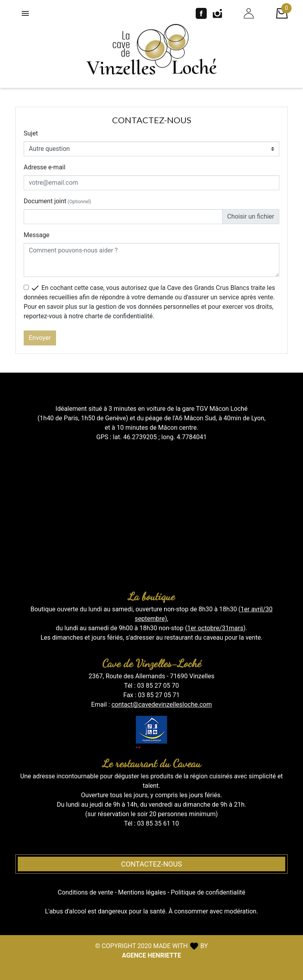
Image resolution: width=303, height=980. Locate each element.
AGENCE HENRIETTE (151, 955)
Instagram (217, 13)
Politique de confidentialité (208, 892)
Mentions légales (142, 892)
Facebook (201, 13)
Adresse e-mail (45, 167)
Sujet (31, 133)
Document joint (57, 201)
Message (36, 235)
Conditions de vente (85, 892)
